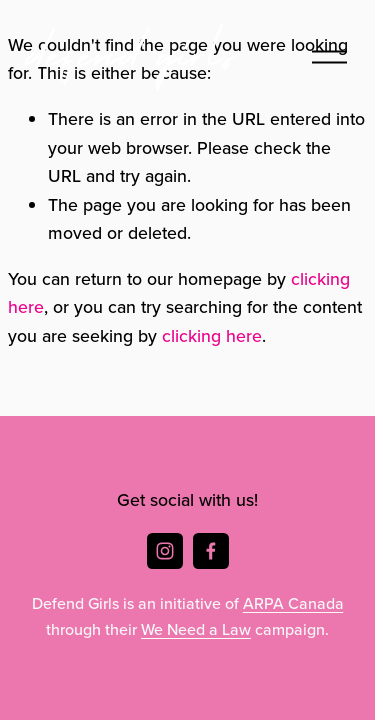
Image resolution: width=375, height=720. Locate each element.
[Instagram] (165, 551)
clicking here (212, 335)
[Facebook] (211, 551)
